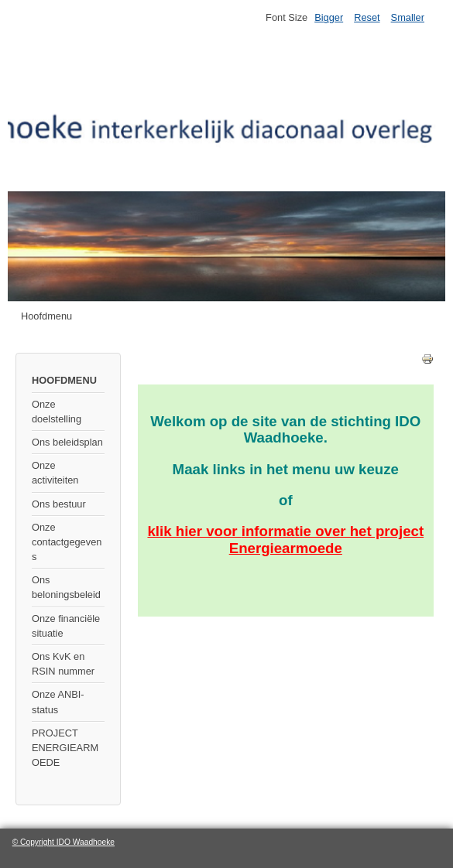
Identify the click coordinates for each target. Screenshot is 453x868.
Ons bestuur (59, 504)
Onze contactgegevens (67, 542)
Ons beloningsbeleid (66, 587)
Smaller (408, 17)
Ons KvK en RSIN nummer (63, 664)
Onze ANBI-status (58, 702)
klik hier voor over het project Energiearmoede (285, 539)
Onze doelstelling (57, 412)
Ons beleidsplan (67, 442)
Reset (367, 17)
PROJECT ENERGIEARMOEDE (65, 748)
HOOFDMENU (64, 380)
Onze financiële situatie (66, 626)
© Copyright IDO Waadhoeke (63, 842)
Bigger (329, 17)
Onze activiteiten (55, 473)
